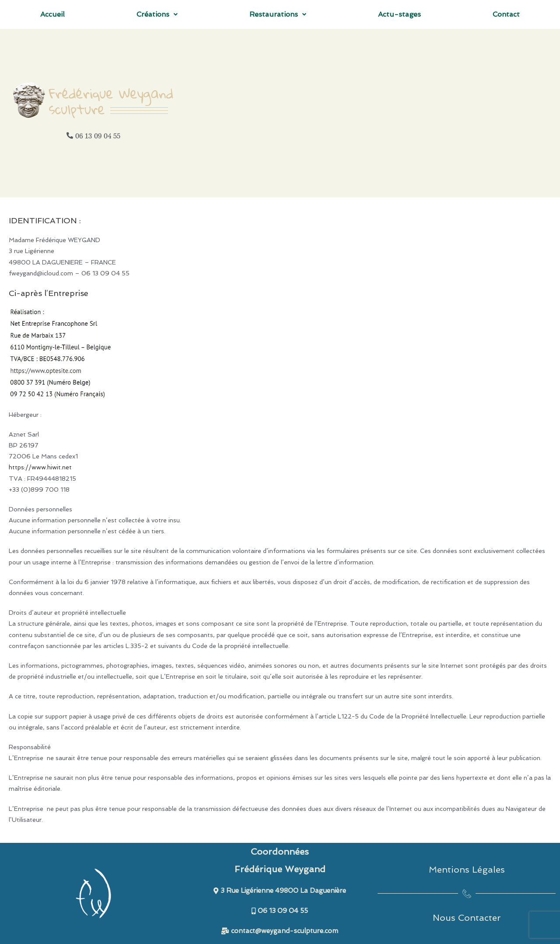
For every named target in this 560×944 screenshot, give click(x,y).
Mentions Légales (467, 870)
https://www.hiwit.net (40, 467)
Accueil (52, 14)
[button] (157, 14)
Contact (506, 14)
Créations (157, 14)
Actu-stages (399, 14)
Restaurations (278, 14)
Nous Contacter (467, 918)
